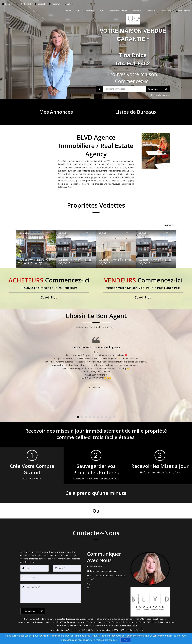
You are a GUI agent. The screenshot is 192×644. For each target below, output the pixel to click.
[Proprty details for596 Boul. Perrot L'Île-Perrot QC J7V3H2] (116, 253)
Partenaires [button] (166, 12)
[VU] (126, 640)
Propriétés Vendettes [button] (119, 12)
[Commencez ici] (158, 97)
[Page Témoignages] (96, 367)
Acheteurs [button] (138, 12)
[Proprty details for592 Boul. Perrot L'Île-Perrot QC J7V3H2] (156, 253)
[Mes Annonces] (56, 118)
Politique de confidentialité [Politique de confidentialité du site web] (125, 630)
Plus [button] (102, 12)
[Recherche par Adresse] (133, 97)
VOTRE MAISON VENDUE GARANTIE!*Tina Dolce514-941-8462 (133, 50)
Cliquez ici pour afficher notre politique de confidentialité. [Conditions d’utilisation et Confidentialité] (120, 636)
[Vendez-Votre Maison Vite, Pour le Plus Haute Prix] (143, 293)
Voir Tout (169, 231)
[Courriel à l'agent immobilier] (8, 5)
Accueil (68, 12)
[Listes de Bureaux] (136, 118)
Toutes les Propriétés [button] (85, 12)
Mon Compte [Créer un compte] (183, 12)
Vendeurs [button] (152, 12)
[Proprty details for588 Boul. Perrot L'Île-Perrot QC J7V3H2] (76, 253)
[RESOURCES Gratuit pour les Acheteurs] (49, 293)
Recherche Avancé (160, 102)
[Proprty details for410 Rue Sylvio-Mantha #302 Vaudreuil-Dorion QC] (36, 253)
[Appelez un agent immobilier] (23, 5)
